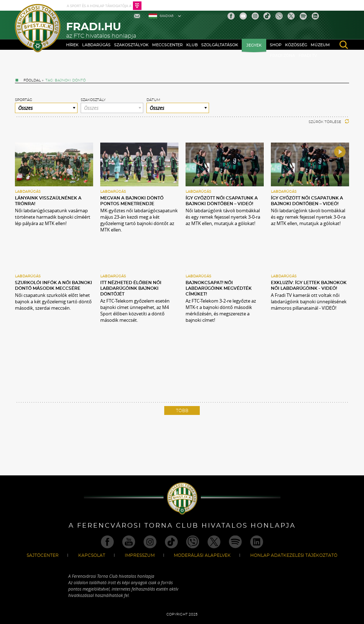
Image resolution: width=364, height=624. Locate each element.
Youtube (243, 16)
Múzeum (320, 45)
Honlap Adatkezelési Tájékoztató (294, 555)
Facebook (231, 16)
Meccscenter (167, 45)
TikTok (267, 16)
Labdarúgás (96, 45)
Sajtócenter (43, 555)
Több (182, 411)
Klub (192, 45)
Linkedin (315, 16)
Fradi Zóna (282, 56)
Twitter (291, 16)
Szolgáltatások (220, 45)
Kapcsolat (92, 555)
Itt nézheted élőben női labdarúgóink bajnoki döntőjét (131, 288)
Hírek (72, 45)
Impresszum (140, 555)
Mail (138, 16)
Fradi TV (308, 56)
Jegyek (254, 45)
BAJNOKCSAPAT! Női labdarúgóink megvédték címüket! (219, 288)
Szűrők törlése (329, 122)
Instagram (255, 16)
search (344, 45)
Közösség (296, 45)
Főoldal (32, 80)
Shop (276, 45)
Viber (279, 16)
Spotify (303, 16)
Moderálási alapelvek (202, 555)
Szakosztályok (131, 45)
